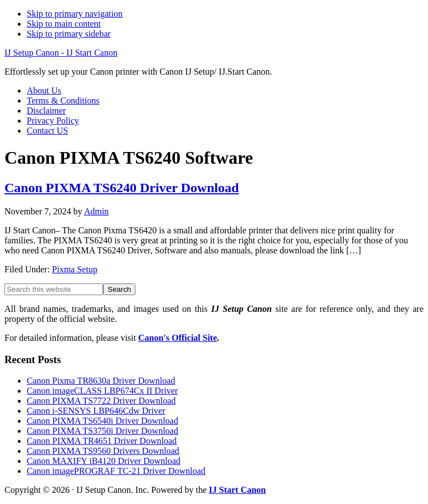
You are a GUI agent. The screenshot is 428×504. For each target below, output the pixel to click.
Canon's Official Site (177, 338)
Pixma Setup (74, 269)
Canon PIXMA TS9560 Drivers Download (103, 451)
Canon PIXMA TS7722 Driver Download (101, 401)
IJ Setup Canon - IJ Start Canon (61, 53)
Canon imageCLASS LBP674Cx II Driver (102, 391)
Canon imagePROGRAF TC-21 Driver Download (116, 471)
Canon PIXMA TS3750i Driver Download (103, 431)
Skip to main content (64, 24)
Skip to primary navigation (75, 14)
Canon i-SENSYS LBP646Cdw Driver (96, 411)
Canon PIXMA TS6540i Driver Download (103, 421)
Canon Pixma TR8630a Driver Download (101, 381)
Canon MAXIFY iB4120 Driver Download (104, 461)
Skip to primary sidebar (69, 34)
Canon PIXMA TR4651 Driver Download (102, 441)
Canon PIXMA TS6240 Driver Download (122, 188)
